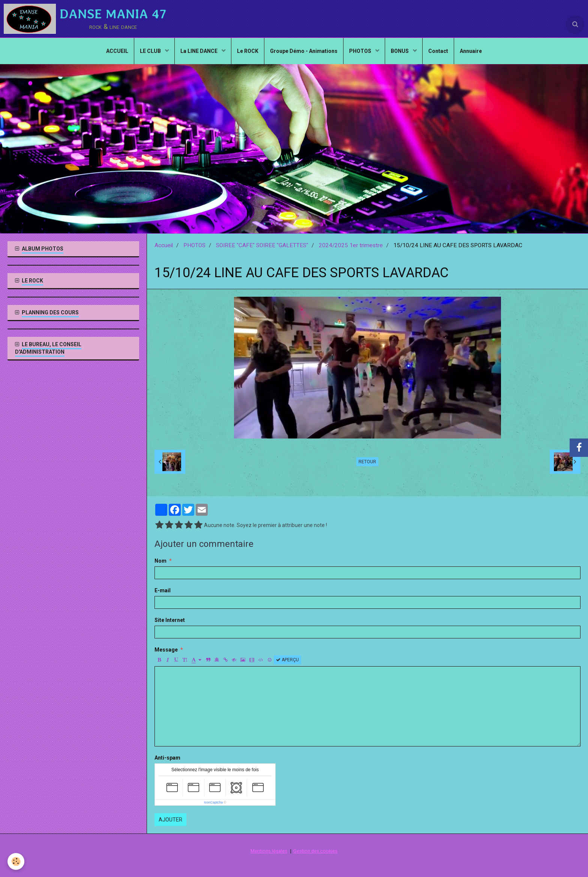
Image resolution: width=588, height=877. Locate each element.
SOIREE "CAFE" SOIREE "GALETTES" (262, 245)
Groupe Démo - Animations (304, 51)
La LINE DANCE (199, 51)
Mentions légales (269, 851)
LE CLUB (151, 51)
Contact (438, 51)
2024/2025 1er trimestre (351, 245)
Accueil (164, 245)
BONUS (400, 51)
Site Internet (170, 620)
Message (166, 650)
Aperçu (287, 660)
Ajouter (170, 820)
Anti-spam (167, 758)
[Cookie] (16, 861)
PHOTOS (361, 51)
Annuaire (471, 51)
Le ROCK (248, 51)
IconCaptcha (214, 802)
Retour (367, 462)
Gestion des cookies (315, 851)
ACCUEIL (117, 51)
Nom (160, 561)
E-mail (163, 590)
